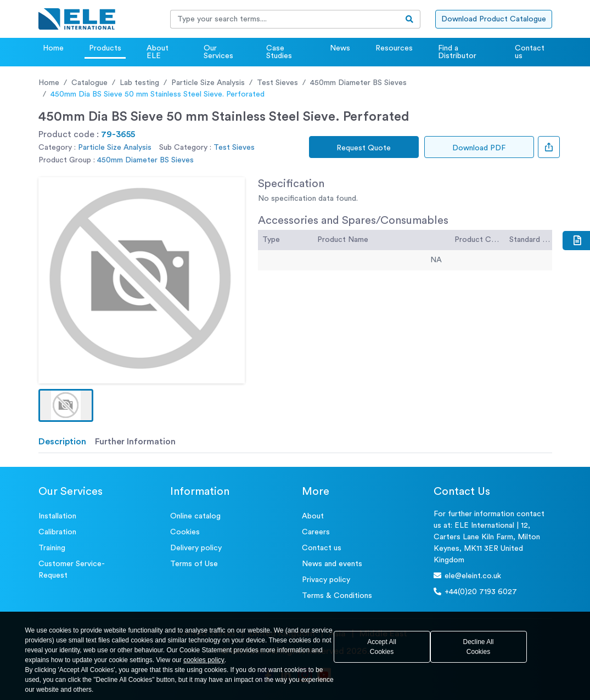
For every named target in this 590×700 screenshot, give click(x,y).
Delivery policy (196, 548)
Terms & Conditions (337, 596)
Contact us (530, 52)
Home (53, 48)
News (340, 48)
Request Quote (364, 148)
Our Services (218, 52)
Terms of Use (194, 564)
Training (52, 548)
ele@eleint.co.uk (467, 576)
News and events (332, 564)
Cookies (185, 532)
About (313, 516)
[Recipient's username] (285, 19)
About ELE (158, 52)
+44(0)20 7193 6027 (475, 592)
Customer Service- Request (72, 570)
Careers (316, 532)
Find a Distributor (457, 52)
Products (105, 48)
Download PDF (479, 148)
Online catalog (195, 516)
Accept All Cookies (382, 647)
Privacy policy (326, 580)
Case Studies (279, 52)
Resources (394, 48)
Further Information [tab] (135, 442)
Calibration (57, 532)
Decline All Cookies (478, 647)
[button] (66, 405)
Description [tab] (62, 442)
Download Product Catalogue (494, 19)
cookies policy (204, 660)
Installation (57, 516)
